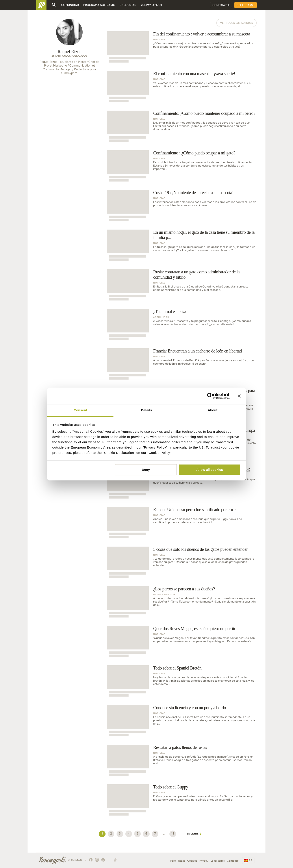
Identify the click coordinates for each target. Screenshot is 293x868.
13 (173, 834)
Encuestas (128, 5)
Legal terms (218, 861)
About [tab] (213, 410)
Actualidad (161, 317)
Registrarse (246, 5)
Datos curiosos (164, 594)
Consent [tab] (81, 410)
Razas (182, 861)
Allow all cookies (210, 470)
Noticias (159, 40)
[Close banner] (239, 396)
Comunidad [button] (70, 5)
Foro (173, 861)
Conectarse (221, 5)
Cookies (192, 861)
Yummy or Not (151, 5)
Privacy (204, 861)
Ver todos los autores (236, 23)
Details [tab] (146, 410)
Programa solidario (99, 5)
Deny (146, 470)
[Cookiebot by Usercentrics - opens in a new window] (210, 396)
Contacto (233, 861)
